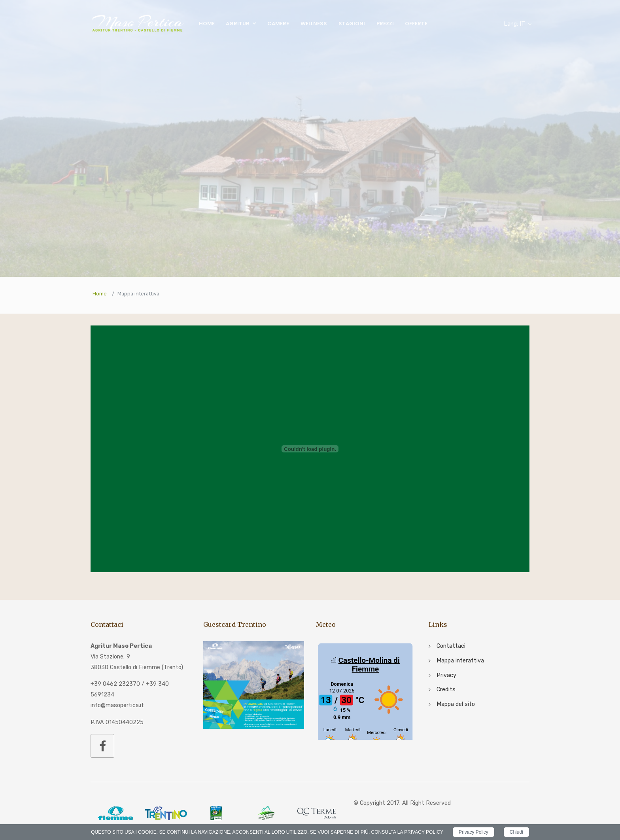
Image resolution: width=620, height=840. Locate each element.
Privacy (446, 675)
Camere (278, 24)
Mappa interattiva (460, 661)
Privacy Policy (474, 832)
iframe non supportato (365, 691)
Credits (446, 690)
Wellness (314, 24)
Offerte (416, 24)
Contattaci (451, 646)
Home (207, 24)
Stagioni (352, 24)
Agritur (238, 24)
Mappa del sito (456, 704)
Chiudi (516, 832)
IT (514, 24)
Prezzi (385, 24)
